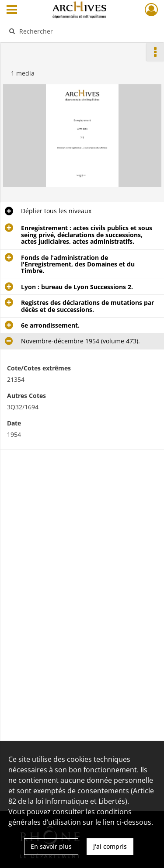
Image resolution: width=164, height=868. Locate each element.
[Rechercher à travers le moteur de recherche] (81, 31)
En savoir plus (51, 846)
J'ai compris (110, 846)
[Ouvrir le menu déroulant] (12, 10)
